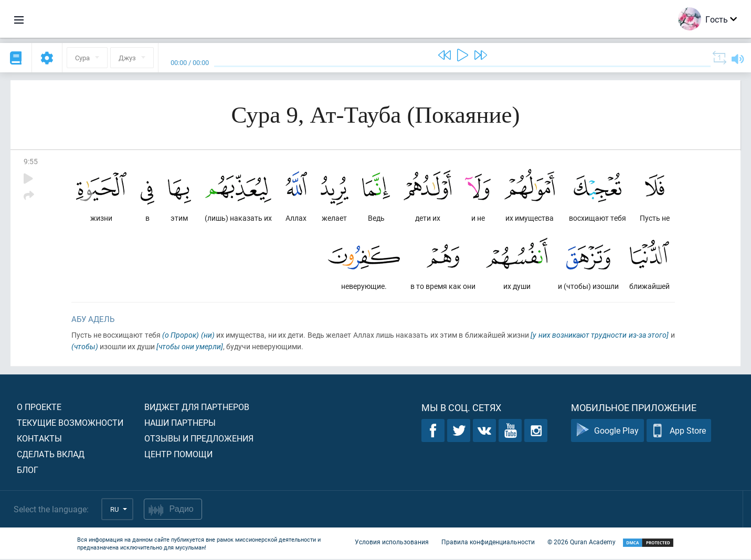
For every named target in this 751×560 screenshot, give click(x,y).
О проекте (39, 408)
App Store (679, 432)
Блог (28, 471)
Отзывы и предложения (199, 439)
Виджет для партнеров (197, 408)
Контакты (39, 439)
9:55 (31, 161)
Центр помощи (178, 455)
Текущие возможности (70, 423)
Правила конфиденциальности (488, 543)
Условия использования (392, 543)
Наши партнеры (180, 423)
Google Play (607, 432)
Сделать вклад (51, 455)
